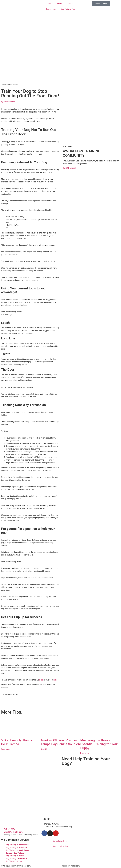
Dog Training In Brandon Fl (17, 848)
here (41, 680)
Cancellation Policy (60, 841)
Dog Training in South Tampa (18, 850)
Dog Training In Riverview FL (17, 845)
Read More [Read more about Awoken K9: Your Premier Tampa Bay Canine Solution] (45, 749)
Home (50, 4)
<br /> (91, 777)
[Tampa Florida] (101, 826)
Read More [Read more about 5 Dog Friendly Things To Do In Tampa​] (6, 749)
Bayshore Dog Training (15, 853)
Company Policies (61, 846)
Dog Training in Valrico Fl (16, 856)
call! (55, 680)
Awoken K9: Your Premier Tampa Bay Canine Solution (60, 742)
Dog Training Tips (68, 9)
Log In (61, 14)
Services (70, 4)
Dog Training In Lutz (14, 861)
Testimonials (51, 9)
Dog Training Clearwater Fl (17, 859)
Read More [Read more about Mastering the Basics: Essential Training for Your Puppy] (85, 753)
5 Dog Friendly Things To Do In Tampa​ (19, 742)
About (60, 4)
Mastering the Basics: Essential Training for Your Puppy (99, 744)
